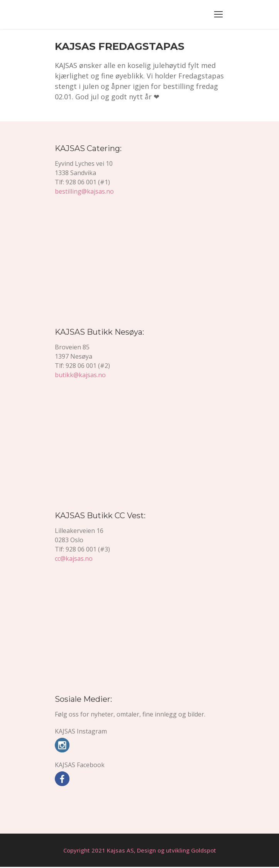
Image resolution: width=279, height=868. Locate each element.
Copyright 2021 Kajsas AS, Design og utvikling (127, 851)
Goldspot (204, 851)
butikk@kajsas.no (79, 375)
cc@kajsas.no (74, 559)
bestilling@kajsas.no (83, 191)
